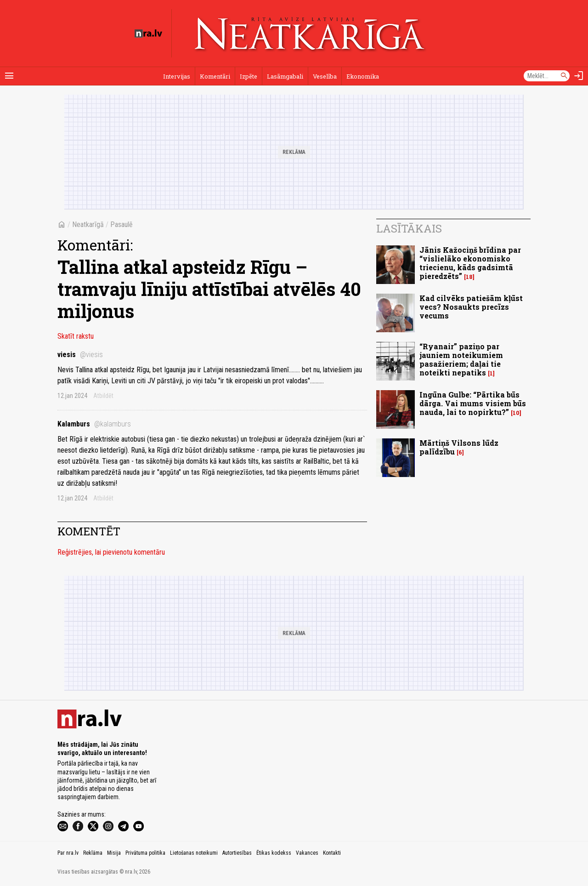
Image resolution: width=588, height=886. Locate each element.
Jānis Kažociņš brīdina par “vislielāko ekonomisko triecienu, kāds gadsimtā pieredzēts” (470, 263)
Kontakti (332, 853)
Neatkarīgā (88, 224)
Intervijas (177, 76)
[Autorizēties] (579, 76)
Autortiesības (237, 853)
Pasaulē (122, 224)
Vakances (307, 853)
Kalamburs (94, 424)
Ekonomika (363, 76)
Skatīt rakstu (76, 336)
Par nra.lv (68, 853)
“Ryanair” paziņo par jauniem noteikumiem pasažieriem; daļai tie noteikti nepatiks (461, 360)
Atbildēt (103, 396)
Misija (114, 853)
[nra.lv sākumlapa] (148, 34)
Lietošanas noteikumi (194, 853)
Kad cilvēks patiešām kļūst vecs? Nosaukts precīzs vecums (471, 307)
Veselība (325, 76)
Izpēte (249, 76)
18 (469, 277)
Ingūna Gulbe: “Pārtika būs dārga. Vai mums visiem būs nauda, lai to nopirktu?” (473, 403)
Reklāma (93, 853)
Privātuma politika (145, 853)
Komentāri (215, 76)
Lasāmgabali (285, 76)
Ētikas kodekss (274, 853)
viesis (80, 355)
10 (516, 413)
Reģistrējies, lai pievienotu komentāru (111, 552)
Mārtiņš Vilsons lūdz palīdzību (459, 447)
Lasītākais (409, 228)
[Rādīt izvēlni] (9, 76)
